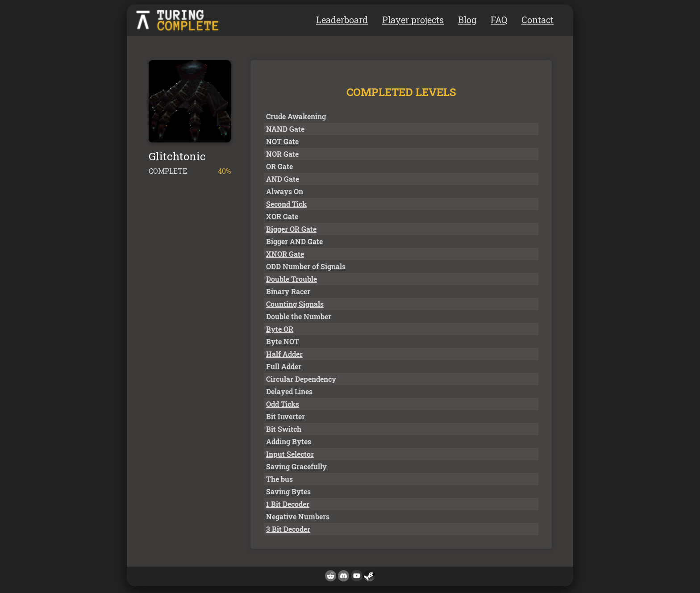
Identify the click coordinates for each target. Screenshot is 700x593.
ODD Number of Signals (306, 266)
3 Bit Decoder (288, 529)
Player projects (413, 20)
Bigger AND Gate (294, 241)
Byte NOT (283, 341)
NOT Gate (282, 141)
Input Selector (290, 454)
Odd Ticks (283, 404)
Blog (467, 20)
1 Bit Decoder (288, 504)
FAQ (499, 20)
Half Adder (284, 354)
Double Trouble (292, 279)
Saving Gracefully (296, 466)
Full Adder (284, 366)
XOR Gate (282, 216)
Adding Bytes (289, 441)
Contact (537, 20)
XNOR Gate (285, 254)
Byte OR (280, 329)
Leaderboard (342, 20)
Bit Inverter (285, 416)
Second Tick (286, 204)
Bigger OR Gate (291, 229)
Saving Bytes (288, 491)
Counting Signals (295, 304)
